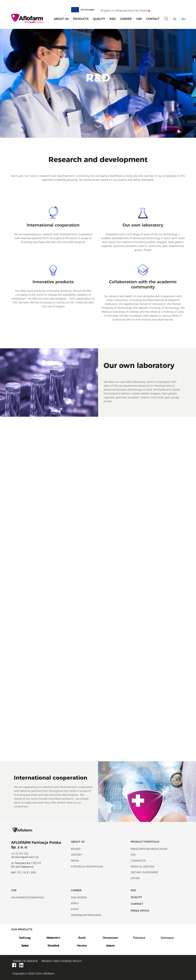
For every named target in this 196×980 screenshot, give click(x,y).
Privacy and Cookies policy (62, 961)
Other (135, 878)
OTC (133, 855)
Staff (75, 909)
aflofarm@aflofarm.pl (25, 857)
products (81, 19)
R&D (113, 19)
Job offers (79, 898)
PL (175, 19)
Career (126, 19)
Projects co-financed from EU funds (125, 11)
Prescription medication (149, 849)
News (75, 861)
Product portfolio (145, 842)
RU (183, 19)
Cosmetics (138, 861)
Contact (153, 19)
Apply (75, 903)
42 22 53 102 (20, 854)
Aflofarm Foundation (27, 898)
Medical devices (143, 867)
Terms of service (25, 961)
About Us (61, 19)
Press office (140, 911)
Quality (99, 19)
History (77, 855)
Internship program (86, 915)
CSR (139, 19)
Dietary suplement (145, 872)
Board (76, 849)
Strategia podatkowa (87, 867)
